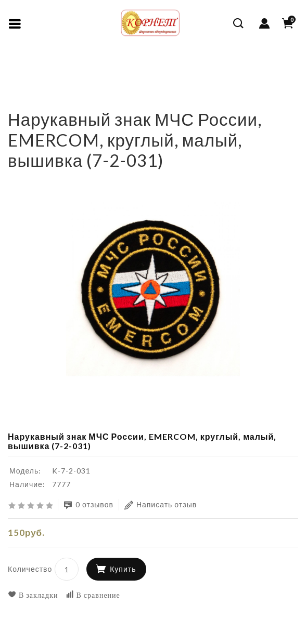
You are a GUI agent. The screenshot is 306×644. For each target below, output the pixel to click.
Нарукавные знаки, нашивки (61, 86)
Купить (123, 569)
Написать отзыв (161, 505)
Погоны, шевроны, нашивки (171, 70)
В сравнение (93, 595)
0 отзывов (88, 505)
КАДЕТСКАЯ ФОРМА (63, 70)
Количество (30, 569)
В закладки (33, 595)
